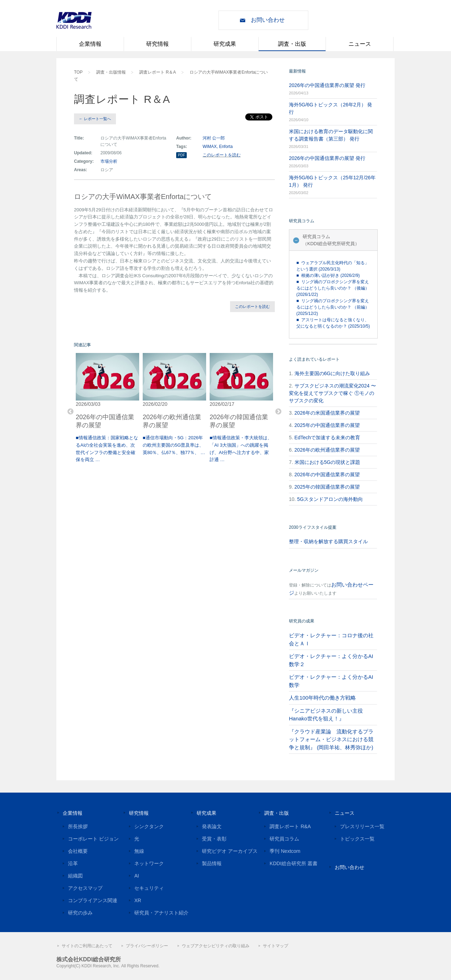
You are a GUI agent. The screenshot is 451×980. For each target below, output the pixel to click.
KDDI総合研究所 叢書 (293, 863)
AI (137, 876)
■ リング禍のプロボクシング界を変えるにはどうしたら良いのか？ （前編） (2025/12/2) (333, 307)
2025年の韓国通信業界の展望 (327, 487)
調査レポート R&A (290, 826)
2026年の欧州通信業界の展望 (327, 450)
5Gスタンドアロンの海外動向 (330, 499)
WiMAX (210, 147)
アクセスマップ (85, 888)
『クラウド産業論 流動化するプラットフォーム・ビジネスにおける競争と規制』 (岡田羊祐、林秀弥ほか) (331, 739)
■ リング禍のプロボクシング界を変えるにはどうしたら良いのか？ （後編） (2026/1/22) (333, 288)
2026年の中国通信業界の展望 (327, 475)
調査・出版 (292, 44)
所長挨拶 (78, 826)
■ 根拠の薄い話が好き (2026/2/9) (328, 275)
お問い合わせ (268, 20)
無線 (139, 851)
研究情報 (157, 44)
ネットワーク (149, 863)
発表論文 (212, 826)
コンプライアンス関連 (93, 900)
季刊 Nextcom (285, 851)
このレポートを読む (222, 155)
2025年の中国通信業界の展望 (327, 425)
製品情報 (212, 863)
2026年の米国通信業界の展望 (327, 413)
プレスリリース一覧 (362, 826)
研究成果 (225, 44)
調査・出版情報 (111, 72)
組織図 (75, 876)
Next (278, 412)
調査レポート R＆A (157, 72)
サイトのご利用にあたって (87, 946)
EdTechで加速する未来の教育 (328, 438)
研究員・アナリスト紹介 (161, 913)
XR (138, 900)
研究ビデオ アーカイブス (230, 851)
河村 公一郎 (214, 138)
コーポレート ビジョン (93, 839)
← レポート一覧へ (95, 119)
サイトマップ (276, 946)
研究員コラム (284, 839)
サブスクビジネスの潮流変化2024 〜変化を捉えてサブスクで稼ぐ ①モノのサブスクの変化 (332, 393)
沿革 (73, 863)
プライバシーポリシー (147, 946)
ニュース (360, 44)
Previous (70, 412)
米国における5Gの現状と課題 (328, 462)
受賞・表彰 (214, 839)
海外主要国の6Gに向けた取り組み (332, 373)
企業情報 (90, 44)
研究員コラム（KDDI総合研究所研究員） (331, 240)
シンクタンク (149, 826)
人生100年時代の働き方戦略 (322, 698)
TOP (78, 72)
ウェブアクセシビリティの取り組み (216, 946)
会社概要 (78, 851)
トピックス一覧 (357, 839)
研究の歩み (80, 913)
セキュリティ (149, 888)
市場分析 (109, 161)
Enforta (226, 147)
